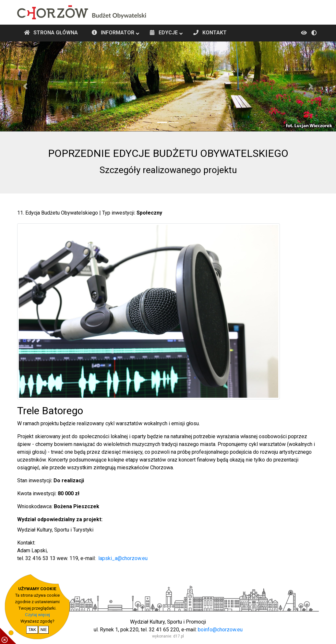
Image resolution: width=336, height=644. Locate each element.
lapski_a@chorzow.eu (123, 558)
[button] (25, 86)
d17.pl (179, 636)
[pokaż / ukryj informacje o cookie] (8, 636)
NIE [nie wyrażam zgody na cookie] (44, 630)
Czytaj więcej (37, 615)
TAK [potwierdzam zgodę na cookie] (32, 630)
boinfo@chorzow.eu (220, 630)
